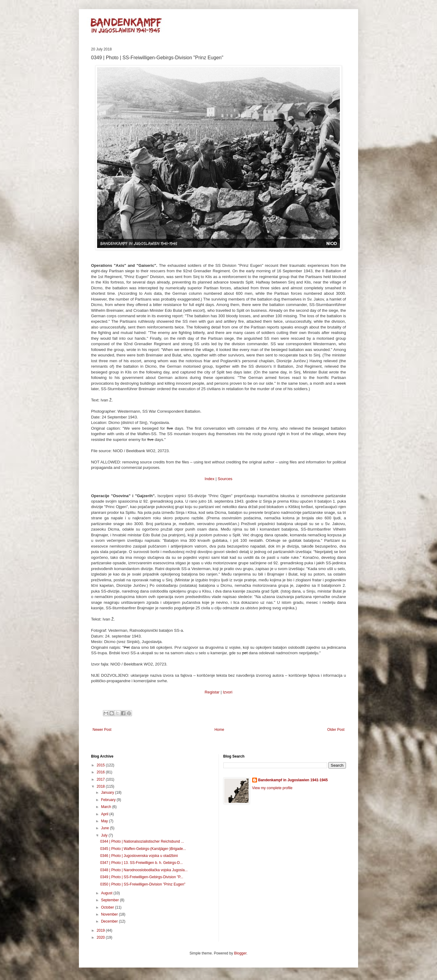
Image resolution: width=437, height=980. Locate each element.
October (108, 907)
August (107, 893)
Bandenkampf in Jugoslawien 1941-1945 (293, 780)
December (110, 921)
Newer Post (102, 730)
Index (209, 479)
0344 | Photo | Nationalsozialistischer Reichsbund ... (142, 841)
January (108, 793)
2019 (101, 930)
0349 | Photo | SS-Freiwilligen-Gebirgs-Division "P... (142, 877)
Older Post (336, 730)
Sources (225, 479)
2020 (101, 937)
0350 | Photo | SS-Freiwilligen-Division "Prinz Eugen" (143, 884)
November (110, 914)
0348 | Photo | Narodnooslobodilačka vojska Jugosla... (144, 870)
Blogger (240, 953)
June (105, 828)
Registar (212, 692)
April (105, 814)
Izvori (228, 692)
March (107, 807)
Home (219, 730)
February (109, 800)
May (105, 821)
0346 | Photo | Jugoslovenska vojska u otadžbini (139, 856)
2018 (101, 786)
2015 (101, 765)
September (110, 900)
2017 (101, 779)
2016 (101, 772)
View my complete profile (272, 788)
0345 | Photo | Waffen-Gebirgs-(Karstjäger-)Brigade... (143, 849)
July (105, 835)
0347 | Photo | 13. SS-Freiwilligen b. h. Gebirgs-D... (141, 863)
